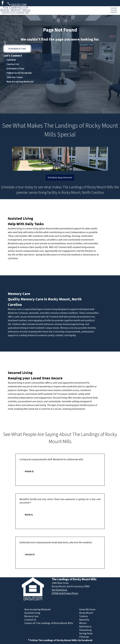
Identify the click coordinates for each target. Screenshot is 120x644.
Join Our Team (15, 77)
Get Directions (59, 590)
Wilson (83, 623)
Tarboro (84, 616)
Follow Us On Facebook (19, 73)
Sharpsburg (85, 630)
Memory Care (19, 294)
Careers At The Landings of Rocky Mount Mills (49, 623)
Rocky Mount (86, 613)
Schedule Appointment (60, 178)
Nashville (84, 620)
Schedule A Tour (17, 49)
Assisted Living (20, 219)
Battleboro (85, 627)
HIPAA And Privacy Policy (65, 593)
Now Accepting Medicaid (20, 82)
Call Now (11, 60)
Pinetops (84, 637)
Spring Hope (86, 633)
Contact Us (13, 64)
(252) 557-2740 (17, 4)
